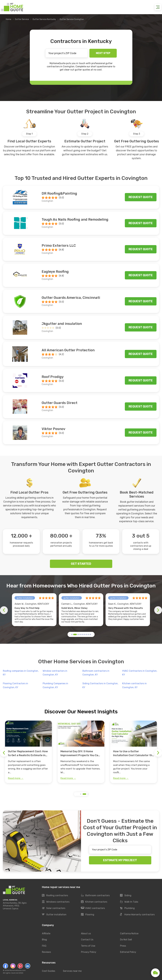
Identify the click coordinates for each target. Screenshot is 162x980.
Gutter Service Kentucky (44, 19)
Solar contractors (54, 908)
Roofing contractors (55, 895)
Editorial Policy (128, 952)
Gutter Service (22, 19)
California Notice (129, 933)
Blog (44, 940)
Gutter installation (54, 915)
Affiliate (46, 933)
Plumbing (127, 908)
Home (9, 19)
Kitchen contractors (94, 902)
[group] (28, 752)
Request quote (141, 197)
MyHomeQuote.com (18, 970)
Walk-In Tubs (129, 902)
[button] (72, 634)
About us (86, 933)
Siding (126, 895)
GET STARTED (81, 564)
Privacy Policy (89, 952)
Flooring (88, 915)
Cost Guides (49, 971)
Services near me (72, 971)
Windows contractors (56, 902)
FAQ (44, 946)
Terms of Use (88, 946)
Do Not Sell (126, 940)
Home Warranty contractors (137, 915)
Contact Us (87, 940)
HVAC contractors (93, 908)
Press (123, 946)
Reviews (46, 952)
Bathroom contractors (95, 895)
